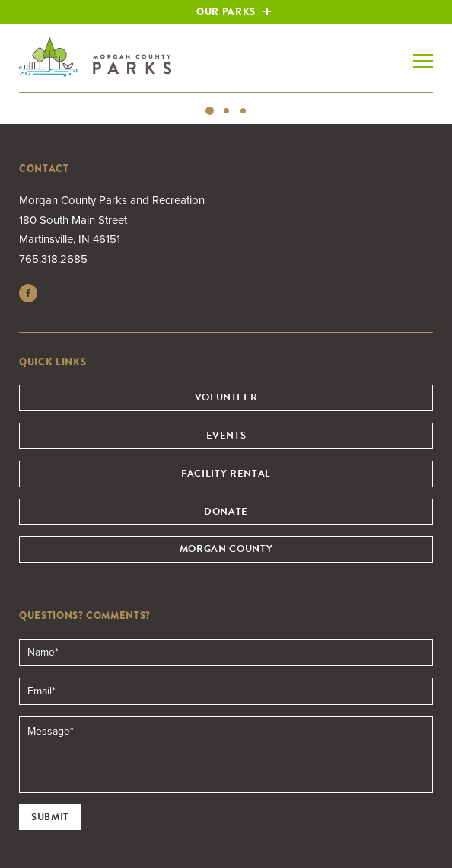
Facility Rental (226, 474)
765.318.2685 (53, 259)
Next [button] (433, 94)
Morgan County (226, 549)
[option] (226, 93)
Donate (226, 512)
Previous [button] (19, 94)
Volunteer (226, 397)
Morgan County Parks (95, 57)
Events (226, 436)
